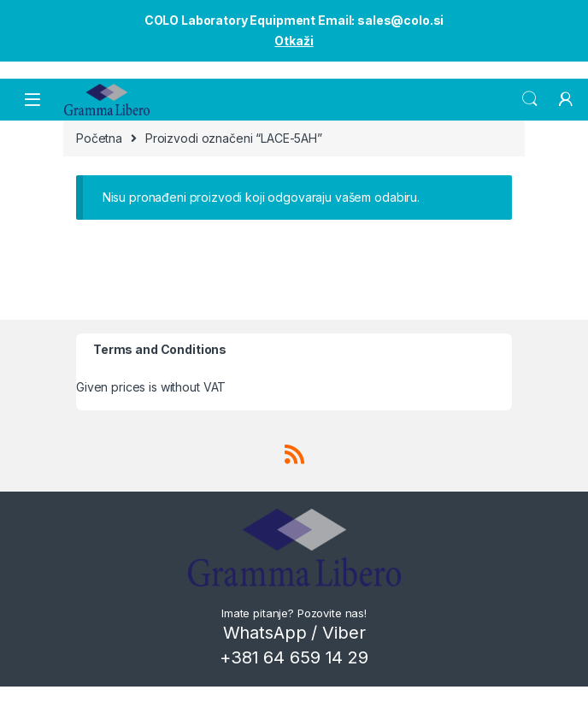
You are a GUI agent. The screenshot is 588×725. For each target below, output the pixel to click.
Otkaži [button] (294, 41)
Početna (99, 138)
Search (530, 99)
